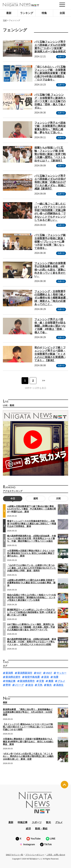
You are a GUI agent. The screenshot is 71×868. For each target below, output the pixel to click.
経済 (28, 829)
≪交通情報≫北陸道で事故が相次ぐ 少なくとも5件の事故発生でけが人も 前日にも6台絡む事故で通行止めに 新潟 (31, 553)
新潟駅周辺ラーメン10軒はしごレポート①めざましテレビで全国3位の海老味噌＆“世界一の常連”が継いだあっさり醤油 (32, 612)
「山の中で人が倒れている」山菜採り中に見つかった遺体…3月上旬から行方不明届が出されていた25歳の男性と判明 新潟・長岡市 (32, 568)
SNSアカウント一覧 (14, 855)
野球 (8, 685)
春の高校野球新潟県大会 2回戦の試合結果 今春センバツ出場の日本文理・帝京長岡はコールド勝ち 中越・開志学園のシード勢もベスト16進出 (32, 538)
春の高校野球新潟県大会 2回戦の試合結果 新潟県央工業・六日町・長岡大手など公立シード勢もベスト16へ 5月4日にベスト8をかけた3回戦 (32, 642)
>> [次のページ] (44, 381)
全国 (62, 13)
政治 (31, 685)
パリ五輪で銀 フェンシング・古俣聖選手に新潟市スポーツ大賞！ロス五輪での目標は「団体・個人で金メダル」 (50, 101)
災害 (42, 681)
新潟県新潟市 (25, 673)
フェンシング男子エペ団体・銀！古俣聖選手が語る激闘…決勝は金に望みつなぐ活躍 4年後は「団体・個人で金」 (50, 326)
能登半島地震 (32, 677)
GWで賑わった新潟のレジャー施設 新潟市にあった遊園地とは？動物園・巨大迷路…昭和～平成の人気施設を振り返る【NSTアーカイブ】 (31, 627)
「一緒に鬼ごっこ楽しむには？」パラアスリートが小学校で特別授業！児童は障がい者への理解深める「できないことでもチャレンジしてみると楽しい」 (50, 212)
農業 (51, 681)
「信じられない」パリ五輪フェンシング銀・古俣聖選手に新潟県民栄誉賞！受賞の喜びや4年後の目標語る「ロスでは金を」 (50, 73)
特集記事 (11, 681)
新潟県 (9, 673)
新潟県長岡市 (27, 681)
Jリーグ (19, 685)
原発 (46, 677)
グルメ (61, 681)
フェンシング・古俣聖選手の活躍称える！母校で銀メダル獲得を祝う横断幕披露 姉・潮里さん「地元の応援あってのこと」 (51, 298)
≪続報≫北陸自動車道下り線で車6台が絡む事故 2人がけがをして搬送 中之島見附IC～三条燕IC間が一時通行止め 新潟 (32, 509)
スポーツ (61, 57)
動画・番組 (41, 829)
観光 (49, 685)
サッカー (61, 673)
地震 (56, 677)
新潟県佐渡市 (13, 677)
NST (39, 673)
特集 (44, 13)
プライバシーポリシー (35, 855)
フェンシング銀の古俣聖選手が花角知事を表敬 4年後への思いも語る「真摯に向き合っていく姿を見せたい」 (50, 270)
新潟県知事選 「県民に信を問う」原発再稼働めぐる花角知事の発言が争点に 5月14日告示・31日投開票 (28, 712)
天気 (40, 685)
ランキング (27, 13)
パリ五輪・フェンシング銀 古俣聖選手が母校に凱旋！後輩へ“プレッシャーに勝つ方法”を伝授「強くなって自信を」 (50, 242)
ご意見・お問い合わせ (56, 855)
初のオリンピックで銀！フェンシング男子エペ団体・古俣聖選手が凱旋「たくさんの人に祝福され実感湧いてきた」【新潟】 (50, 354)
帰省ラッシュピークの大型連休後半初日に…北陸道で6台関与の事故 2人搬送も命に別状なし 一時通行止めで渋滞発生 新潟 (32, 524)
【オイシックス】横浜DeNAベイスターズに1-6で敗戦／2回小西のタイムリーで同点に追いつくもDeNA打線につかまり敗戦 (28, 727)
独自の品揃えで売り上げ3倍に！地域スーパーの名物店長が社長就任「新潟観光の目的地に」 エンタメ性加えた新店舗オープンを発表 (32, 598)
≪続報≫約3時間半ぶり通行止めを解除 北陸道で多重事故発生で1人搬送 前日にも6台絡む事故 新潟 (31, 583)
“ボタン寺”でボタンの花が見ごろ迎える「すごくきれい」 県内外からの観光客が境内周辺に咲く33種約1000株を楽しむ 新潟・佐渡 (28, 756)
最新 (9, 13)
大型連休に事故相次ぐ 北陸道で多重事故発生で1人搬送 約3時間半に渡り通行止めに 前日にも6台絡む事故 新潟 (28, 742)
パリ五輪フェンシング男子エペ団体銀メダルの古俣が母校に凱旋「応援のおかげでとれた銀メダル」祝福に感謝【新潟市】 (50, 182)
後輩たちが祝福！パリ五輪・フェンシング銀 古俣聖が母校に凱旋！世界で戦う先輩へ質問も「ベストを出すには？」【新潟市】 (50, 154)
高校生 (60, 685)
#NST (49, 673)
